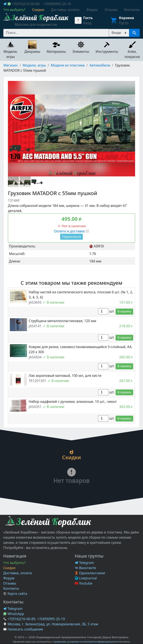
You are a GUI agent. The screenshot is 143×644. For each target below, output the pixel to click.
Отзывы (10, 583)
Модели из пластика (68, 65)
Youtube (84, 583)
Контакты (11, 588)
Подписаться (71, 237)
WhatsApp (14, 614)
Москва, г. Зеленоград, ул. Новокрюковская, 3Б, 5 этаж (53, 624)
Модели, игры (34, 65)
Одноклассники (90, 573)
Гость (88, 18)
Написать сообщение (25, 629)
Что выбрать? (14, 563)
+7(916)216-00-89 (26, 4)
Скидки (9, 568)
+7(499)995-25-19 (57, 4)
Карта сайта (15, 594)
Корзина (127, 18)
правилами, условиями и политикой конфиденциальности (86, 642)
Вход (87, 23)
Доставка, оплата (18, 573)
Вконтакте (85, 568)
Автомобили (100, 65)
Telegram (84, 563)
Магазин (11, 65)
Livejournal (86, 578)
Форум (9, 578)
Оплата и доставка (71, 231)
